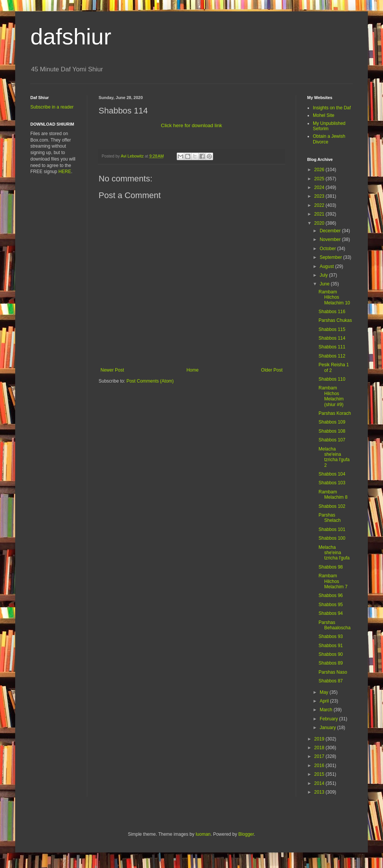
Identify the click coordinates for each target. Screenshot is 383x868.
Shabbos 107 (332, 440)
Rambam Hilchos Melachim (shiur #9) (331, 396)
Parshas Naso (333, 672)
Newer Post (112, 370)
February (329, 719)
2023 (320, 196)
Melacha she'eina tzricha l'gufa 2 (334, 457)
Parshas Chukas (335, 320)
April (325, 701)
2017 (320, 756)
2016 (320, 766)
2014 (320, 783)
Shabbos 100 (332, 538)
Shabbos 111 (332, 347)
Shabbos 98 (331, 567)
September (331, 257)
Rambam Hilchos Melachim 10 (334, 297)
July (324, 275)
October (328, 249)
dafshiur (71, 37)
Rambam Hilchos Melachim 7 (333, 581)
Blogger (246, 834)
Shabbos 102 (332, 506)
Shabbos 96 (331, 595)
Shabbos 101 (332, 529)
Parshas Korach (335, 413)
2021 (320, 214)
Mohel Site (324, 115)
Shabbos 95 (331, 605)
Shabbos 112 (332, 356)
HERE (65, 172)
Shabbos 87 (331, 681)
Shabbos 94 (331, 613)
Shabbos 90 (331, 654)
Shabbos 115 (332, 329)
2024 (320, 187)
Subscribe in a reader (52, 107)
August (327, 266)
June (325, 284)
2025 (320, 179)
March (327, 710)
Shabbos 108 (332, 431)
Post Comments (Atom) (150, 381)
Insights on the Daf (332, 108)
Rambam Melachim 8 (333, 495)
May (325, 692)
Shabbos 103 (332, 483)
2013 (320, 792)
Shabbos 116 (332, 312)
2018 (320, 748)
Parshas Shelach (330, 518)
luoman (203, 834)
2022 (320, 205)
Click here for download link (191, 125)
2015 (320, 774)
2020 (320, 223)
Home (193, 370)
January (328, 728)
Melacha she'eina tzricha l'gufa (334, 553)
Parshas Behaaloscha (334, 625)
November (331, 239)
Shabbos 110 (332, 379)
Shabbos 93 (331, 636)
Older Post (272, 370)
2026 (320, 170)
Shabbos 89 (331, 663)
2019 (320, 739)
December (331, 231)
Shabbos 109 (332, 422)
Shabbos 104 (332, 474)
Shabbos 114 (332, 338)
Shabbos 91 (331, 646)
